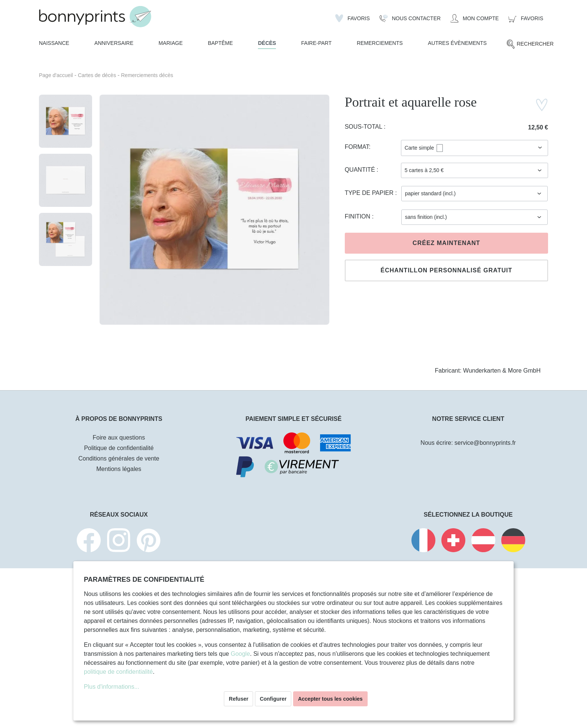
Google (240, 654)
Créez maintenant (446, 243)
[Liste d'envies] (352, 18)
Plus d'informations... (112, 687)
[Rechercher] (530, 44)
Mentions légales (119, 469)
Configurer (273, 699)
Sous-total (364, 127)
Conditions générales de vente (119, 458)
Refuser (238, 699)
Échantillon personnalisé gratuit (446, 270)
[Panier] (526, 18)
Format (357, 147)
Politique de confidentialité (119, 448)
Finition (358, 216)
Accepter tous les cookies (330, 699)
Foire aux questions (119, 438)
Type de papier (370, 193)
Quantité (361, 170)
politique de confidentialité (118, 672)
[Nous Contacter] (410, 18)
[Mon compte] (475, 18)
